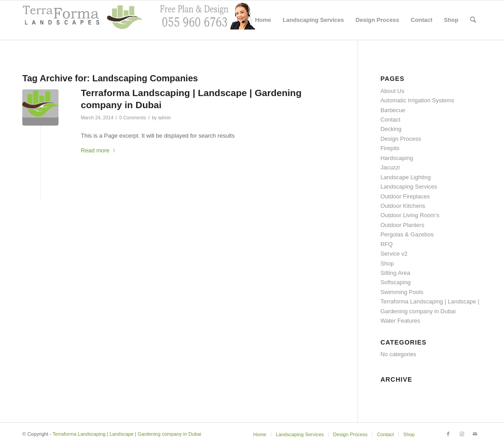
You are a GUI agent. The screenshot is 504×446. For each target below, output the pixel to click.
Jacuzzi (390, 167)
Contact (390, 120)
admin (165, 118)
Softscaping (396, 282)
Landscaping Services (409, 187)
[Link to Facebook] (448, 434)
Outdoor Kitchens (403, 206)
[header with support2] (139, 20)
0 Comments (133, 118)
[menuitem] (263, 20)
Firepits (390, 148)
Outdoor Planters (402, 225)
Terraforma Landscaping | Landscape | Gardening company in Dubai (127, 434)
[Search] (473, 20)
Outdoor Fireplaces (405, 196)
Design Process (401, 139)
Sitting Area (395, 273)
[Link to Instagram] (462, 434)
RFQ (386, 244)
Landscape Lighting (406, 177)
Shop (387, 263)
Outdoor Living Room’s (410, 215)
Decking (391, 129)
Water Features (400, 321)
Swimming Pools (402, 292)
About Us (392, 91)
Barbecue (393, 110)
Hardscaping (397, 158)
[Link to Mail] (475, 434)
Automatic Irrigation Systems (417, 100)
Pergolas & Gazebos (407, 234)
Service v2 (394, 254)
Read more (100, 150)
